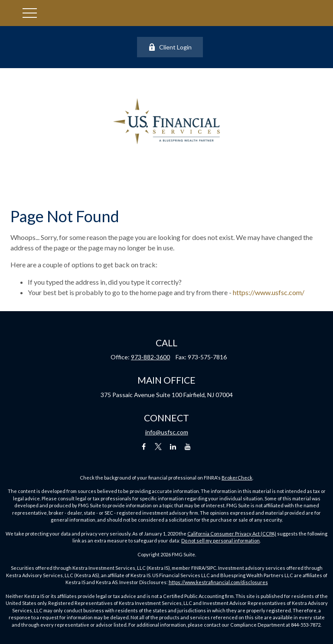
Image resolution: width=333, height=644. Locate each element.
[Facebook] (144, 447)
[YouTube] (188, 447)
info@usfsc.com (167, 432)
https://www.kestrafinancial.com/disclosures (218, 582)
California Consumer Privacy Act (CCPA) (232, 534)
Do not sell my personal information (220, 540)
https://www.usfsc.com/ (269, 292)
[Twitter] (158, 447)
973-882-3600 (150, 357)
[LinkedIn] (173, 447)
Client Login (170, 47)
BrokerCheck (237, 478)
